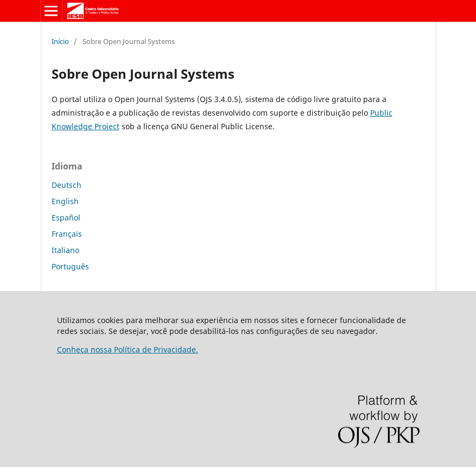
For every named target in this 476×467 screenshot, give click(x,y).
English (65, 201)
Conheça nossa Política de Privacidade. (128, 349)
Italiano (65, 250)
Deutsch (66, 185)
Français (67, 234)
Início (60, 41)
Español (66, 217)
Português (70, 266)
